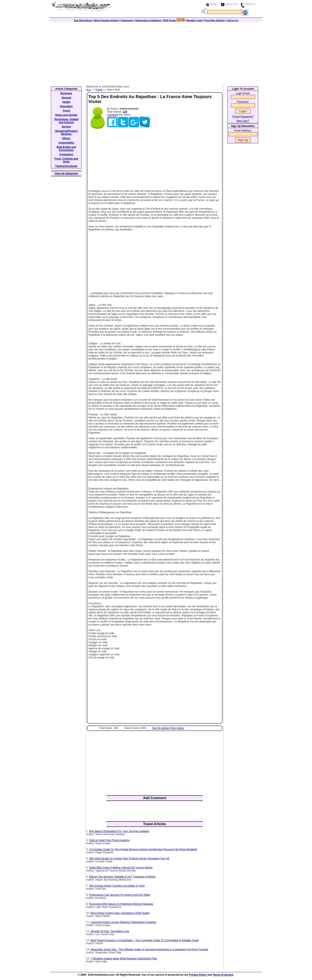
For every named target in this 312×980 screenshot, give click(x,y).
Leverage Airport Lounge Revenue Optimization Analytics (123, 922)
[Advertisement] (156, 52)
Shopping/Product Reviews (66, 133)
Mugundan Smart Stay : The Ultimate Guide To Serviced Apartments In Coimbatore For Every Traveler (149, 949)
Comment (112, 115)
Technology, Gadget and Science (66, 121)
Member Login (194, 20)
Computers (66, 154)
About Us (231, 4)
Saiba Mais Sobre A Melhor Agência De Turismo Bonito (121, 868)
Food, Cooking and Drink (66, 160)
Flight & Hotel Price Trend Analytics (109, 840)
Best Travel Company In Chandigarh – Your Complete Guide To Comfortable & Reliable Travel (145, 940)
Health (66, 102)
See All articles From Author (168, 728)
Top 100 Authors (83, 20)
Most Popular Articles (106, 20)
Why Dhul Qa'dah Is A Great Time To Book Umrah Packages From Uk (129, 859)
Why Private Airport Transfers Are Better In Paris (117, 886)
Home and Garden (66, 115)
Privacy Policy (198, 975)
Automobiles (66, 143)
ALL (89, 90)
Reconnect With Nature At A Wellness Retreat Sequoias (121, 904)
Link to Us (232, 20)
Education (66, 106)
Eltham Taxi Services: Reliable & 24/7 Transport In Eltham (122, 877)
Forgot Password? (243, 117)
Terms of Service (223, 975)
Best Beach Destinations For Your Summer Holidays (119, 831)
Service (66, 127)
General (66, 98)
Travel (99, 90)
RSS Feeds (174, 20)
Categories (127, 20)
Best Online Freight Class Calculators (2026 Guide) (120, 913)
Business (66, 93)
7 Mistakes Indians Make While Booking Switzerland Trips (124, 959)
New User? (243, 121)
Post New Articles (215, 20)
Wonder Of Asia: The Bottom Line (110, 931)
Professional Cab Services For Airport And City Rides (120, 895)
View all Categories (66, 173)
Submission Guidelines (148, 20)
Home (213, 4)
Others (66, 138)
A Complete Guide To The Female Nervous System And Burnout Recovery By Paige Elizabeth (143, 849)
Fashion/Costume (66, 166)
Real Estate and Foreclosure (66, 149)
